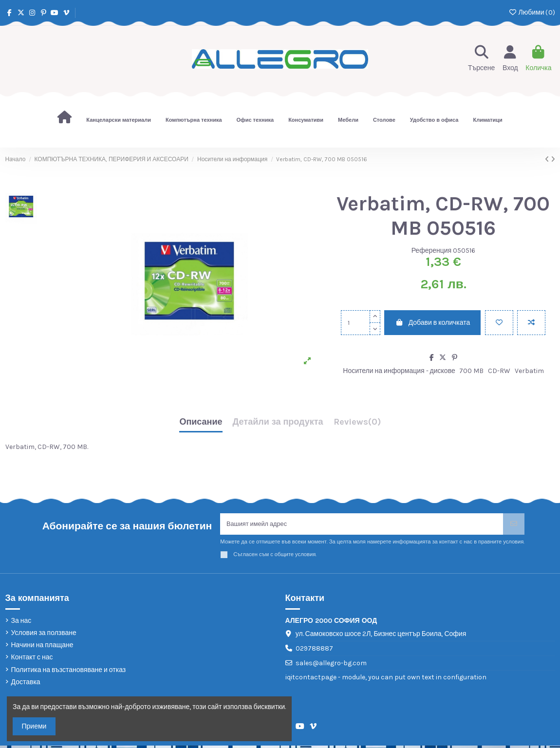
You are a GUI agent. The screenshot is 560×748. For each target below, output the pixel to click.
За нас (21, 623)
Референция (432, 251)
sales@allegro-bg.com (331, 665)
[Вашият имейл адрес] (362, 525)
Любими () (532, 12)
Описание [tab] (201, 422)
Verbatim (529, 371)
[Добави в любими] (499, 323)
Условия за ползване (44, 635)
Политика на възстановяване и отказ (69, 672)
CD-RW (499, 371)
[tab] (357, 424)
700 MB (471, 371)
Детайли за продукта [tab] (278, 422)
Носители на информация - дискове (399, 371)
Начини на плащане (42, 647)
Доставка (26, 684)
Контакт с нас (32, 660)
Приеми (34, 726)
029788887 (314, 651)
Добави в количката (432, 323)
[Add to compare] (531, 323)
